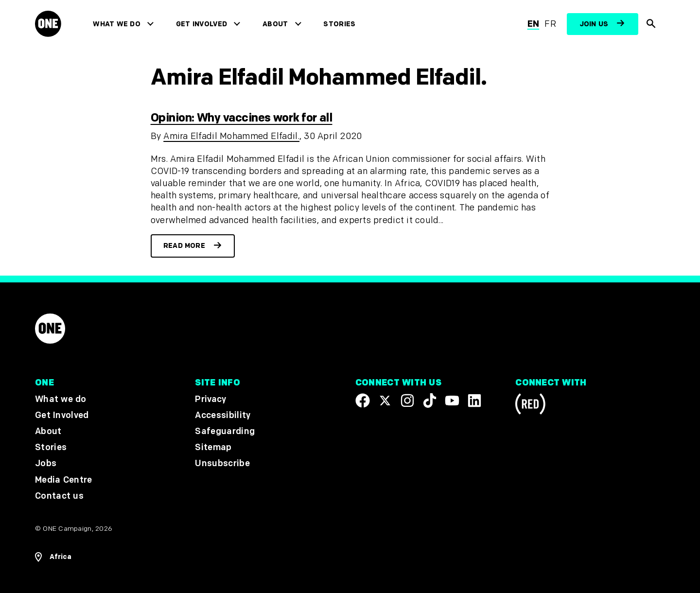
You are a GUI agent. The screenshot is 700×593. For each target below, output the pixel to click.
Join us (594, 24)
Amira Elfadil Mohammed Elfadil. (231, 136)
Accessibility (223, 415)
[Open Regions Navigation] (53, 557)
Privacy (210, 399)
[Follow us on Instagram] (407, 401)
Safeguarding (225, 431)
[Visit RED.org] (530, 406)
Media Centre (63, 480)
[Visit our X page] (385, 401)
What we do (116, 24)
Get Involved (201, 24)
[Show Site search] (652, 24)
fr (550, 24)
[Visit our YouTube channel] (452, 401)
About (275, 24)
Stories (339, 24)
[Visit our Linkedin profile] (474, 401)
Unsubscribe (222, 464)
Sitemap (213, 448)
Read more (184, 246)
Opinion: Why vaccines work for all (242, 118)
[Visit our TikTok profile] (430, 401)
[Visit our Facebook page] (363, 401)
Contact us (59, 496)
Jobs (46, 464)
